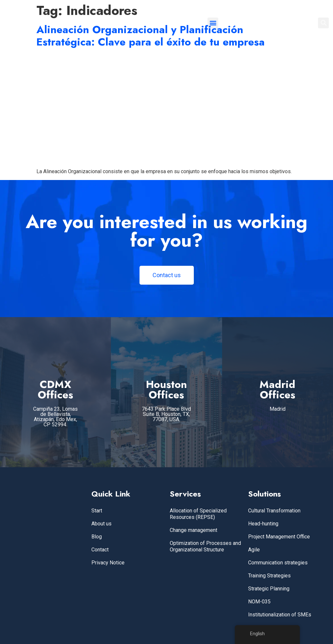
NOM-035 (259, 602)
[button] (213, 23)
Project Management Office (279, 537)
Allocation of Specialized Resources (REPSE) (198, 514)
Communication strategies (278, 563)
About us (101, 524)
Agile (254, 550)
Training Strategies (269, 576)
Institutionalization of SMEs (280, 615)
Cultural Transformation (274, 511)
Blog (97, 537)
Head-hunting (263, 524)
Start (97, 511)
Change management (193, 530)
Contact (100, 550)
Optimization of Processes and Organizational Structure (205, 546)
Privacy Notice (108, 563)
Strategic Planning (269, 589)
